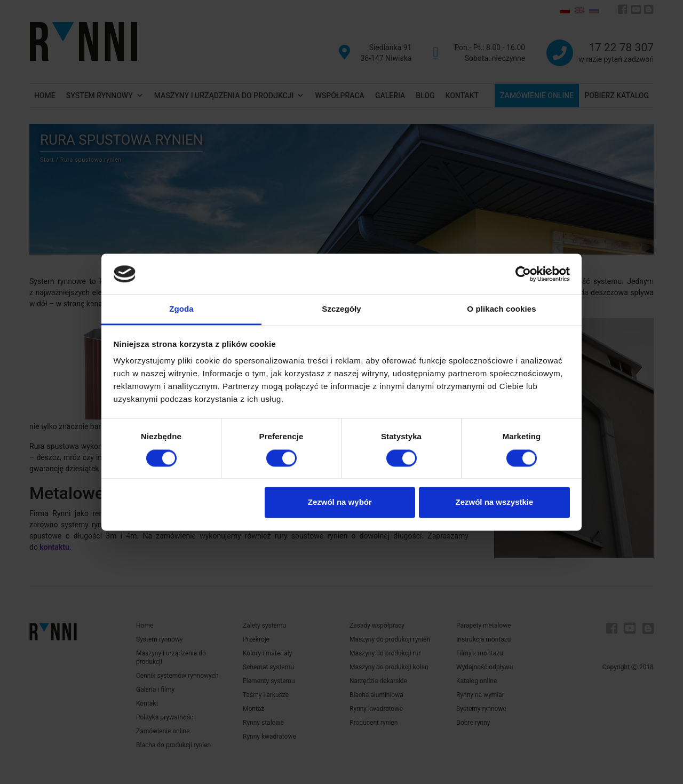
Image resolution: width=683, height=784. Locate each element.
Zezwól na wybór (340, 502)
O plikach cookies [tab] (501, 309)
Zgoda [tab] (181, 309)
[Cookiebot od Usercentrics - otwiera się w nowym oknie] (523, 274)
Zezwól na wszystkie (494, 502)
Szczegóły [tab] (341, 309)
